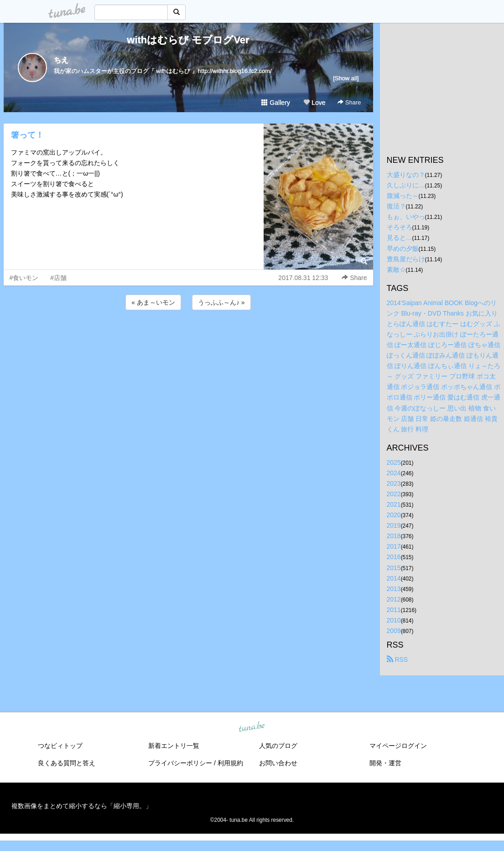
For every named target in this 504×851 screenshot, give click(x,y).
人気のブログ (278, 746)
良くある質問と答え (67, 763)
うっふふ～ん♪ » (221, 302)
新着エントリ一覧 (174, 746)
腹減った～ (403, 196)
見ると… (400, 238)
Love (314, 103)
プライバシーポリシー (180, 763)
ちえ (61, 60)
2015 (394, 568)
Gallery (275, 103)
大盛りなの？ (406, 175)
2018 (394, 536)
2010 (394, 620)
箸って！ (27, 135)
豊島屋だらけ (406, 259)
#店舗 (58, 278)
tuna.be (252, 727)
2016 (394, 557)
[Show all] (346, 78)
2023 (394, 483)
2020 (394, 515)
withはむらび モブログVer (188, 40)
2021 (394, 504)
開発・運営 (385, 763)
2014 (394, 578)
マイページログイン (398, 746)
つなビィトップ (60, 746)
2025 (394, 462)
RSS (397, 659)
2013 (394, 589)
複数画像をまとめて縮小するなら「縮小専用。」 (82, 806)
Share (349, 102)
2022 (394, 494)
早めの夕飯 (403, 249)
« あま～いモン (153, 302)
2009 (394, 631)
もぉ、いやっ (406, 217)
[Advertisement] (188, 337)
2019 (394, 525)
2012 (394, 599)
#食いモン (24, 278)
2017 (394, 546)
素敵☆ (396, 270)
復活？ (396, 206)
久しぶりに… (406, 185)
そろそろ (400, 227)
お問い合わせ (278, 763)
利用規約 (230, 763)
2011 (394, 610)
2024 (394, 473)
